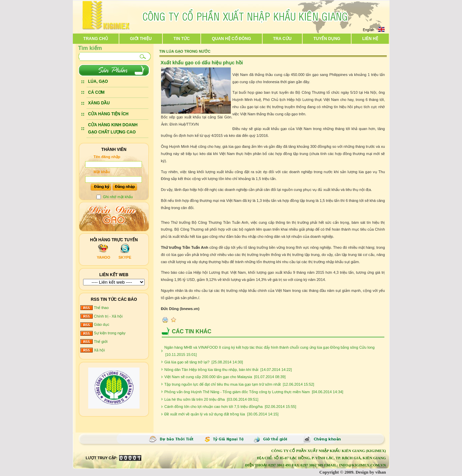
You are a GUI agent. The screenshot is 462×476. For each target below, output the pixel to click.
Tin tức (182, 39)
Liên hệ (370, 39)
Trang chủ (96, 39)
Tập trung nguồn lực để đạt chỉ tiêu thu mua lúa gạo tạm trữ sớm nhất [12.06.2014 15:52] (239, 384)
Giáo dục (102, 324)
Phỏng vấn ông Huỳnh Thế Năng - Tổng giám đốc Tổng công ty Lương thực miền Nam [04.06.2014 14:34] (254, 392)
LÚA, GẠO (98, 81)
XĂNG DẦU (99, 103)
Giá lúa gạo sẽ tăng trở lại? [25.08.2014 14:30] (204, 362)
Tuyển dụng (327, 39)
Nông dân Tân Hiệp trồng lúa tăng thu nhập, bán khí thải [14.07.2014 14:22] (228, 370)
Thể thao (101, 308)
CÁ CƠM (96, 92)
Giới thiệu (141, 39)
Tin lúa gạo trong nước (185, 51)
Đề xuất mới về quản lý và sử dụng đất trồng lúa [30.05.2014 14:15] (222, 414)
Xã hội (100, 350)
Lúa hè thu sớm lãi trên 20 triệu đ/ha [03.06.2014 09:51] (212, 399)
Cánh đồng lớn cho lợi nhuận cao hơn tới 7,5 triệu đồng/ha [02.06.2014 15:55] (230, 407)
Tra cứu (282, 39)
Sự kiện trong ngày (110, 333)
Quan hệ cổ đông (231, 39)
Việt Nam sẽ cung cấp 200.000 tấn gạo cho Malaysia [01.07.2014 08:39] (225, 377)
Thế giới (101, 342)
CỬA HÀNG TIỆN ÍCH (108, 114)
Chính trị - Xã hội (108, 316)
